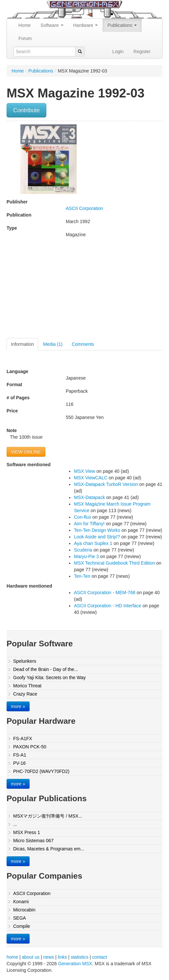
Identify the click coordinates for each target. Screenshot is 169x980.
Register (142, 52)
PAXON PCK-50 (30, 747)
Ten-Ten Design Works (97, 530)
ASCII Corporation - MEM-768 (105, 593)
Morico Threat (27, 686)
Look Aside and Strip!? (97, 537)
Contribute (26, 110)
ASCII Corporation (84, 208)
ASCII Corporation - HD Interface (108, 606)
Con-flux (83, 517)
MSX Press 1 (27, 832)
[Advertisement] (62, 290)
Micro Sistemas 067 (33, 841)
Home (24, 25)
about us (31, 957)
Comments (83, 344)
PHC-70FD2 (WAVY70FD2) (41, 771)
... (15, 824)
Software (52, 25)
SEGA (20, 918)
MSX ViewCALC (91, 478)
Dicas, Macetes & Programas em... (49, 849)
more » (18, 706)
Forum (25, 38)
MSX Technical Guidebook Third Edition (114, 563)
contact (99, 957)
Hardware (86, 25)
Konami (21, 902)
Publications (122, 25)
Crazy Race (25, 694)
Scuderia (83, 550)
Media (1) (53, 344)
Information (22, 344)
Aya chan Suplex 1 (93, 543)
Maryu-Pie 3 (86, 556)
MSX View (84, 471)
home (12, 957)
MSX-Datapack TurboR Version (106, 484)
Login (118, 52)
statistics (80, 957)
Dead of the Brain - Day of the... (46, 669)
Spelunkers (25, 661)
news (49, 957)
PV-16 (19, 763)
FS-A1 (20, 755)
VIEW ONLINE (26, 452)
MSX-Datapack (89, 497)
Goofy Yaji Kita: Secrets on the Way (49, 678)
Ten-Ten (82, 576)
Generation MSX (75, 964)
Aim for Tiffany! (89, 524)
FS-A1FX (23, 739)
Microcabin (24, 910)
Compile (22, 926)
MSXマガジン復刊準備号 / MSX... (48, 816)
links (62, 957)
